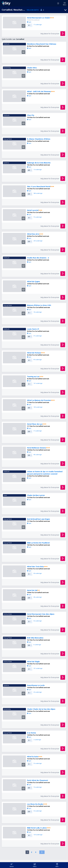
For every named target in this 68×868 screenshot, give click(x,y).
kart (29, 22)
